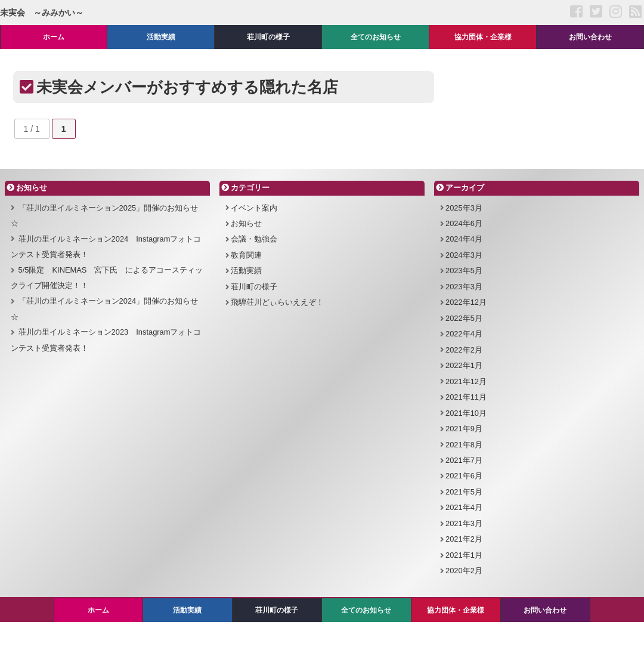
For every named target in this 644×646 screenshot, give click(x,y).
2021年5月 (464, 492)
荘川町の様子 (254, 287)
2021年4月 (464, 507)
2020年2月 (464, 571)
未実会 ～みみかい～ (42, 13)
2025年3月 (464, 208)
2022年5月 (464, 318)
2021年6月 (464, 476)
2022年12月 (466, 302)
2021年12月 (466, 381)
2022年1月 (464, 365)
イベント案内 (254, 208)
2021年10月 (466, 413)
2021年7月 (464, 460)
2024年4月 (464, 239)
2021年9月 (464, 429)
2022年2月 (464, 350)
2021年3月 (464, 523)
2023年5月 (464, 271)
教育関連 (246, 255)
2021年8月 (464, 445)
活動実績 (246, 271)
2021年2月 (464, 539)
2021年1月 (464, 555)
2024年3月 (464, 255)
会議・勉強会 (254, 239)
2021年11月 (466, 397)
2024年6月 (464, 223)
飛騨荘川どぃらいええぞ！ (277, 302)
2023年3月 (464, 287)
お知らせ (246, 223)
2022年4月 (464, 334)
